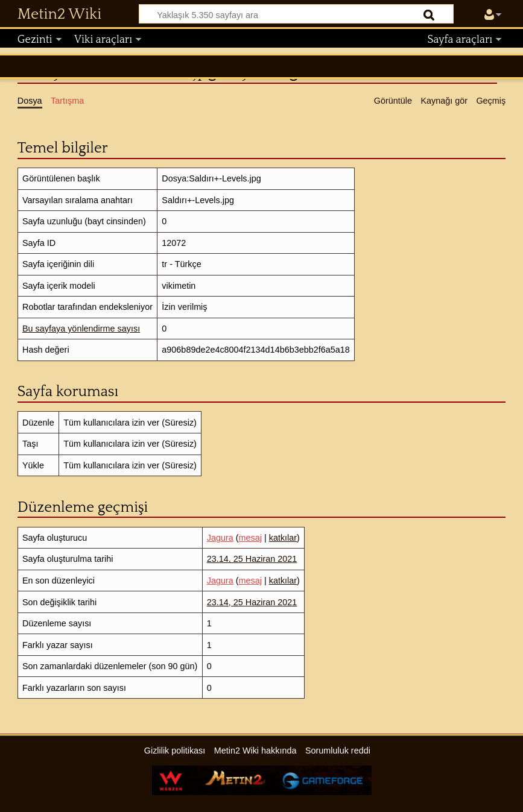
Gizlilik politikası (175, 751)
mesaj (250, 538)
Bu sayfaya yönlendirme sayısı (81, 329)
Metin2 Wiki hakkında (255, 751)
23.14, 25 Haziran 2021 (252, 559)
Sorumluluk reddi (338, 751)
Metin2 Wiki (59, 14)
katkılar (283, 538)
